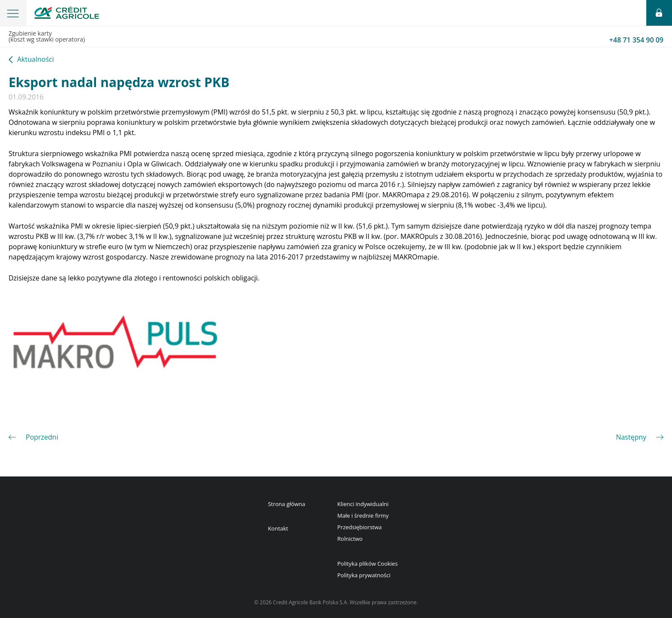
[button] (13, 13)
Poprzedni (42, 437)
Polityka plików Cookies (367, 564)
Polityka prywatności (364, 575)
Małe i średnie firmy (363, 516)
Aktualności (36, 60)
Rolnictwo (350, 539)
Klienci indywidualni (363, 504)
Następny (631, 437)
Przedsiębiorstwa (360, 527)
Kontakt (278, 528)
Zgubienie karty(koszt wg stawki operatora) (336, 37)
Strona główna (286, 504)
